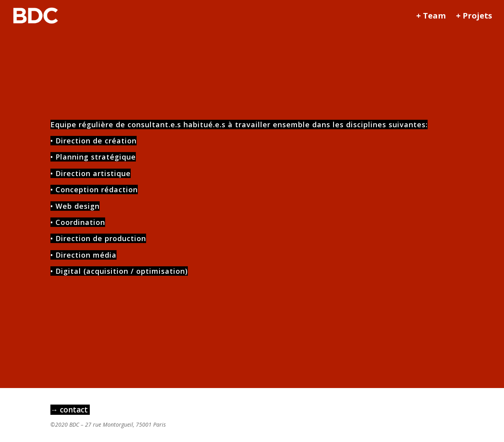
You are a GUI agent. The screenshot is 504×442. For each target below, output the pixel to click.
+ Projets (474, 17)
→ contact (70, 410)
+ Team (431, 17)
